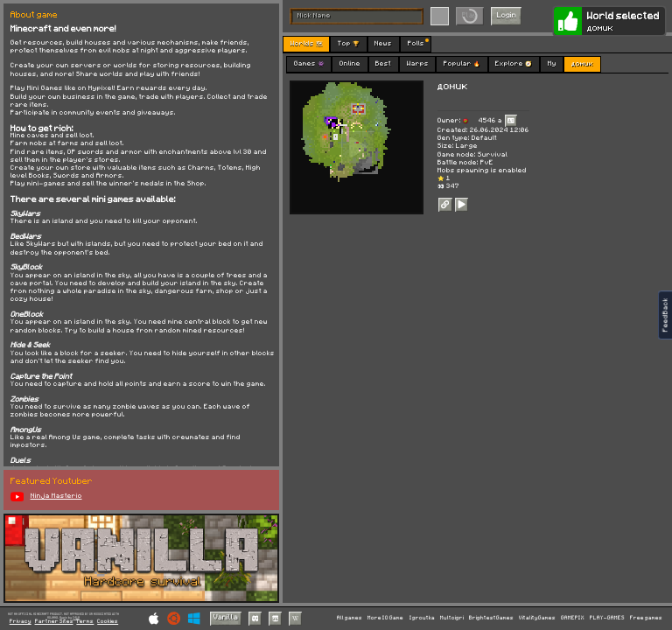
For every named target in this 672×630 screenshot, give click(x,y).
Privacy (21, 622)
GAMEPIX (573, 618)
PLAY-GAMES (607, 618)
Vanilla (226, 617)
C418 (76, 617)
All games (350, 618)
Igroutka (422, 618)
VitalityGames (537, 618)
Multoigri (452, 618)
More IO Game (385, 618)
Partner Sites (54, 622)
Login (507, 15)
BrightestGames (491, 618)
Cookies (108, 622)
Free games (646, 618)
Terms (85, 622)
